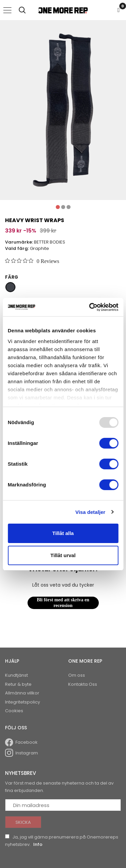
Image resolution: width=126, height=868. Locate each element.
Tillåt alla (63, 533)
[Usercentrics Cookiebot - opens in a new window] (90, 307)
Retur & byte (18, 684)
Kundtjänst (16, 675)
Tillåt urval (63, 555)
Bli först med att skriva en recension (63, 603)
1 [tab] (58, 207)
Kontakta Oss (83, 684)
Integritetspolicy (23, 702)
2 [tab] (63, 207)
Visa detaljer (90, 512)
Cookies (14, 711)
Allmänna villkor (22, 693)
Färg (12, 277)
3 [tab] (69, 207)
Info (38, 844)
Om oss (77, 675)
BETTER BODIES (50, 242)
